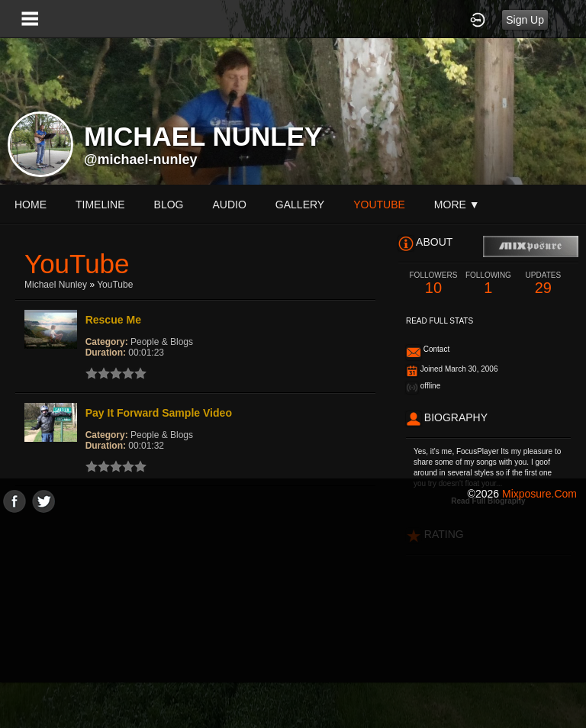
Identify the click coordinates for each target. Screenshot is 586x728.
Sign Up (525, 20)
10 (433, 283)
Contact (436, 349)
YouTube (115, 285)
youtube (379, 205)
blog (169, 205)
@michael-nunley (141, 159)
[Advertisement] (293, 620)
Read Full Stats (439, 321)
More (457, 205)
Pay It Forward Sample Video (159, 413)
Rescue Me (113, 320)
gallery (300, 205)
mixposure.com (539, 494)
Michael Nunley (56, 285)
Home (31, 205)
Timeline (100, 205)
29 (543, 283)
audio (229, 205)
